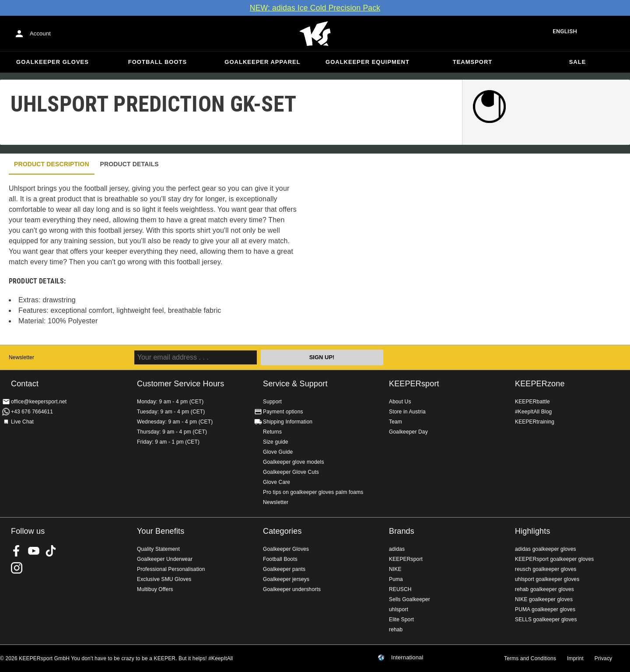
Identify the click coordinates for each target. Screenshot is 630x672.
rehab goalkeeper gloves (544, 589)
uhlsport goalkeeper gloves (547, 579)
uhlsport (399, 609)
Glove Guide (278, 452)
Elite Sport (401, 619)
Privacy (603, 658)
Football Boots (157, 62)
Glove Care (276, 482)
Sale (578, 62)
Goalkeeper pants (284, 569)
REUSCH (400, 589)
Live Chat (22, 422)
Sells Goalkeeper (409, 599)
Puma (396, 579)
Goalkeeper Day (408, 432)
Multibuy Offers (155, 589)
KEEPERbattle (532, 402)
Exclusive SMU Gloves (164, 579)
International (407, 658)
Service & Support (295, 384)
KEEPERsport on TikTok (51, 551)
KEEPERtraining (535, 422)
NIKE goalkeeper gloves (544, 599)
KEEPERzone (540, 384)
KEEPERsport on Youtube (34, 551)
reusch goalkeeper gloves (546, 569)
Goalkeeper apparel (262, 62)
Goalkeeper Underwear (165, 559)
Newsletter (21, 357)
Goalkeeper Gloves (52, 62)
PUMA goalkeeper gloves (545, 609)
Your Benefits (161, 531)
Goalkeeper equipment (367, 62)
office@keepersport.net (39, 402)
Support (272, 402)
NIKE (395, 569)
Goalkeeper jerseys (286, 579)
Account (40, 33)
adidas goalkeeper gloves (546, 549)
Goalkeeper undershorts (292, 589)
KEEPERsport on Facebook (17, 551)
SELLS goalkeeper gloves (546, 619)
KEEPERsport (414, 384)
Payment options (283, 412)
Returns (272, 432)
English (565, 31)
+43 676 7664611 (32, 412)
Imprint (575, 658)
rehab (396, 630)
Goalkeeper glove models (294, 462)
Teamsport (473, 62)
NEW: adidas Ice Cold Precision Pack (315, 8)
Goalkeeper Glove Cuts (291, 472)
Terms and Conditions (530, 658)
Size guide (276, 442)
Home (315, 34)
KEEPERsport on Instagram (17, 568)
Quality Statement (158, 549)
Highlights (533, 531)
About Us (400, 402)
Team (395, 422)
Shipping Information (288, 422)
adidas (397, 549)
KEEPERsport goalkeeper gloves (554, 559)
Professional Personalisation (171, 569)
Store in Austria (407, 412)
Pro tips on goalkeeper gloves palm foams (313, 492)
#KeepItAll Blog (533, 412)
